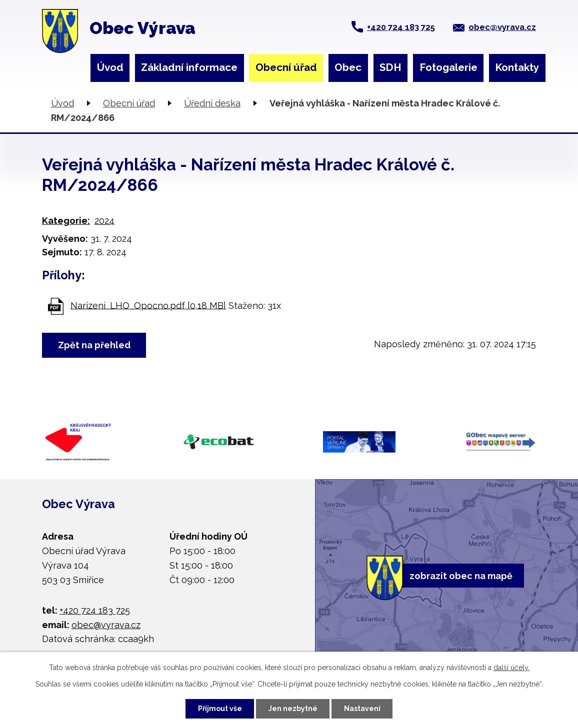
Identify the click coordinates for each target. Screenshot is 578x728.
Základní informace (189, 67)
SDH (390, 67)
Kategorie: (66, 221)
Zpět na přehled (94, 345)
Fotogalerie (448, 67)
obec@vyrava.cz (502, 27)
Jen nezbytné (293, 709)
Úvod (110, 67)
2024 (104, 221)
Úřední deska (212, 103)
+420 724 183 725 (401, 27)
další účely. (511, 668)
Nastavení (362, 709)
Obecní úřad (286, 67)
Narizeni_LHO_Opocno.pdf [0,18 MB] (148, 305)
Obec (348, 67)
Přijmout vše (220, 709)
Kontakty (517, 67)
